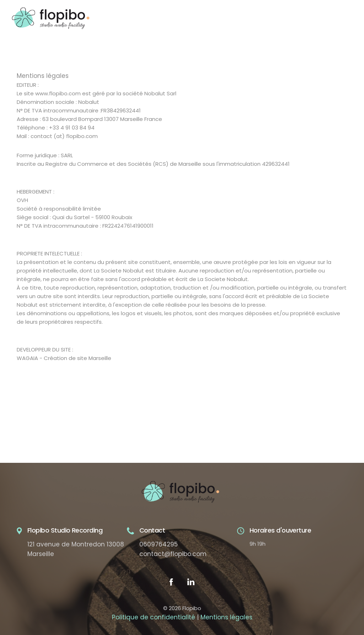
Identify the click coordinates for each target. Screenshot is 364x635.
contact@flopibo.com (173, 554)
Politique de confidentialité (154, 617)
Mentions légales (226, 617)
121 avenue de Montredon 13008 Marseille (76, 549)
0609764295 (159, 544)
